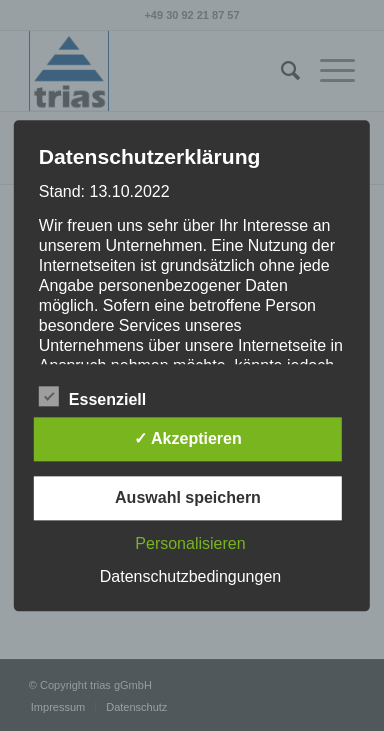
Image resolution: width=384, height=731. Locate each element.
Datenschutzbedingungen (190, 576)
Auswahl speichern (188, 497)
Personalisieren (190, 543)
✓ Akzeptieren (188, 438)
